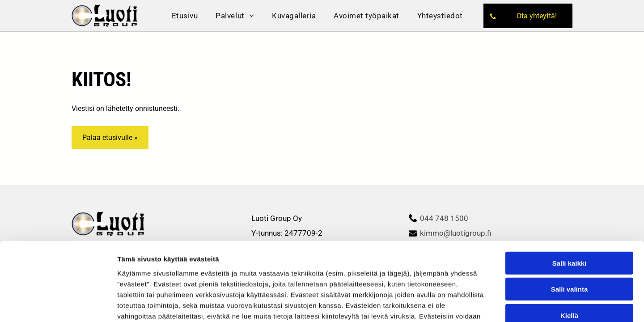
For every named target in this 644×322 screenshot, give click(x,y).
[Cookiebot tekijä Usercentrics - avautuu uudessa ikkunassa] (58, 295)
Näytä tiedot (478, 294)
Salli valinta (570, 221)
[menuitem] (185, 16)
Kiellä (569, 247)
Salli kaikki (570, 194)
